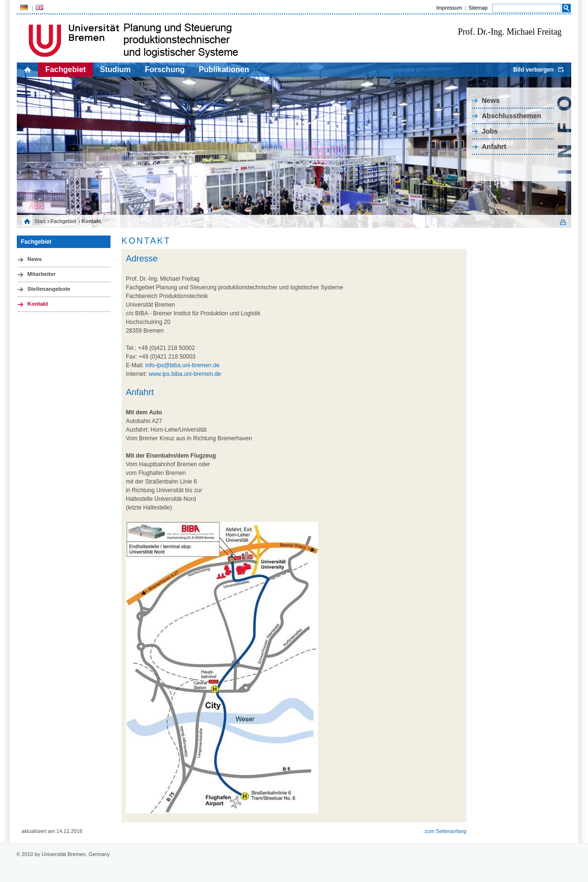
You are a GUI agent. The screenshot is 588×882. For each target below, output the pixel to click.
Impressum (449, 8)
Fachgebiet (65, 69)
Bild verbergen (533, 70)
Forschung (165, 69)
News (491, 100)
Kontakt (38, 304)
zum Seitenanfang (446, 831)
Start (40, 221)
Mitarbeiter (42, 274)
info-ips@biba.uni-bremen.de (183, 365)
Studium (115, 69)
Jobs (490, 131)
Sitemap (478, 8)
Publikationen (224, 69)
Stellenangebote (49, 289)
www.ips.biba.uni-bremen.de (185, 374)
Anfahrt (494, 147)
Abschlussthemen (512, 116)
